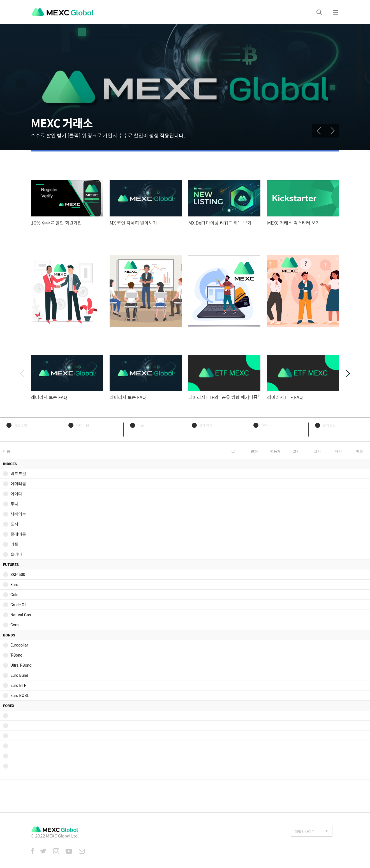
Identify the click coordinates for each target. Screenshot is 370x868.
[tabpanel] (185, 87)
